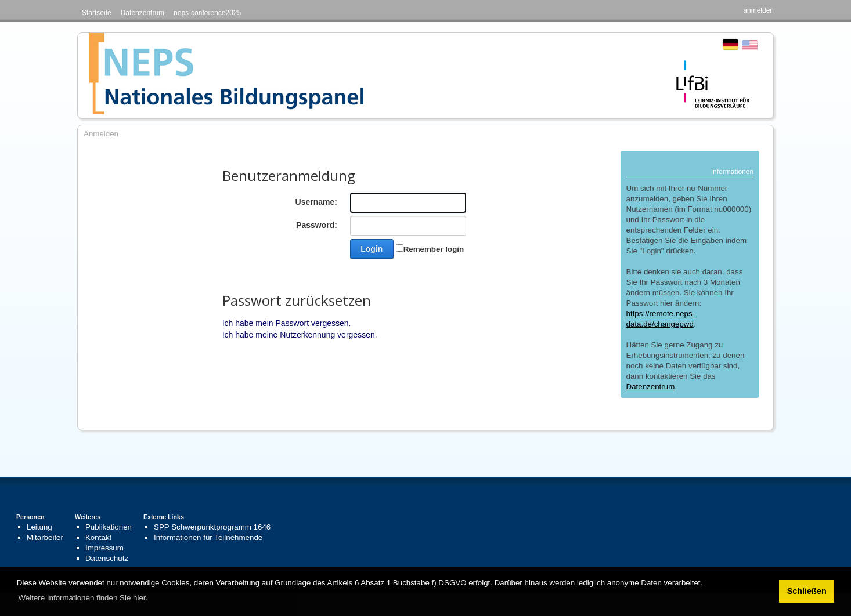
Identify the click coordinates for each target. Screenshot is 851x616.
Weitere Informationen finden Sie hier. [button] (83, 598)
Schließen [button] (807, 591)
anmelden (758, 10)
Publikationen (109, 527)
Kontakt (98, 537)
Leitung (39, 527)
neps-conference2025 (207, 13)
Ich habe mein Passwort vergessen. (287, 323)
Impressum (104, 548)
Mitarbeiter (45, 537)
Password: (317, 225)
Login (372, 249)
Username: (316, 202)
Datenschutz (107, 558)
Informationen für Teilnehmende (208, 537)
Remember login (434, 249)
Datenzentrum (143, 13)
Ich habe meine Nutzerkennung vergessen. (300, 335)
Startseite (97, 13)
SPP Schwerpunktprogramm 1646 (212, 527)
